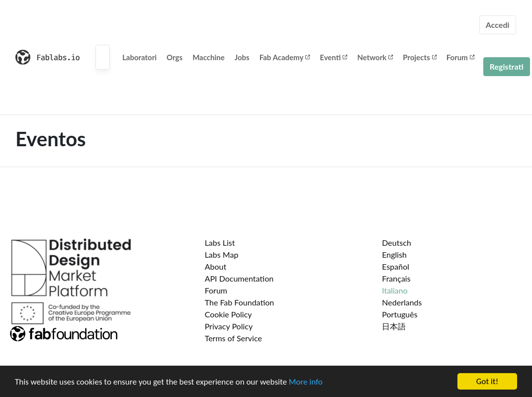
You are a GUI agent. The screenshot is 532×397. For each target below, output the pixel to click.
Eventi (333, 57)
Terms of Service (233, 338)
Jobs (242, 57)
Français (396, 278)
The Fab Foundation (240, 302)
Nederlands (402, 302)
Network (375, 57)
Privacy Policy (229, 326)
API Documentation (239, 278)
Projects (419, 57)
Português (399, 314)
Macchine (209, 57)
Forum (460, 57)
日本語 (394, 326)
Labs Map (222, 254)
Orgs (175, 57)
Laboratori (139, 57)
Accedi (498, 25)
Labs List (220, 243)
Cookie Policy (228, 314)
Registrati (507, 66)
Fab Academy (285, 57)
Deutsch (397, 243)
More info (306, 382)
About (216, 266)
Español (396, 266)
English (394, 254)
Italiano (395, 290)
